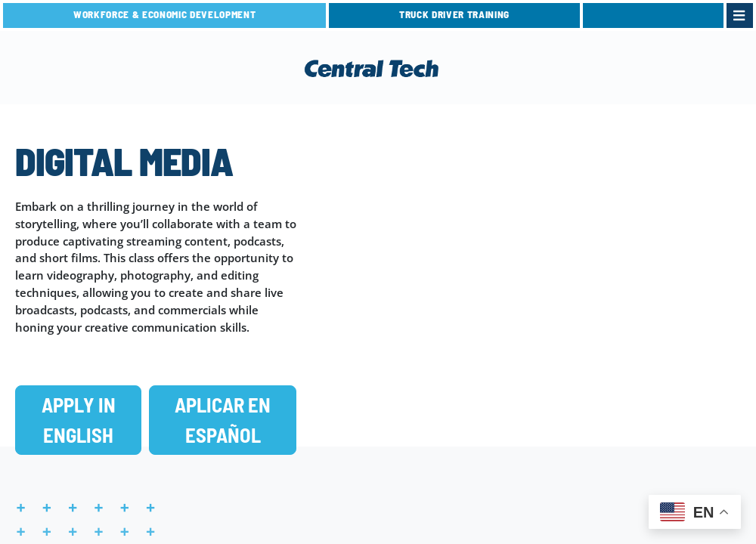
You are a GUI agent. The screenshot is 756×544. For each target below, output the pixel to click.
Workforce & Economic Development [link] (164, 14)
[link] (653, 15)
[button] (78, 420)
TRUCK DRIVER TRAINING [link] (454, 14)
